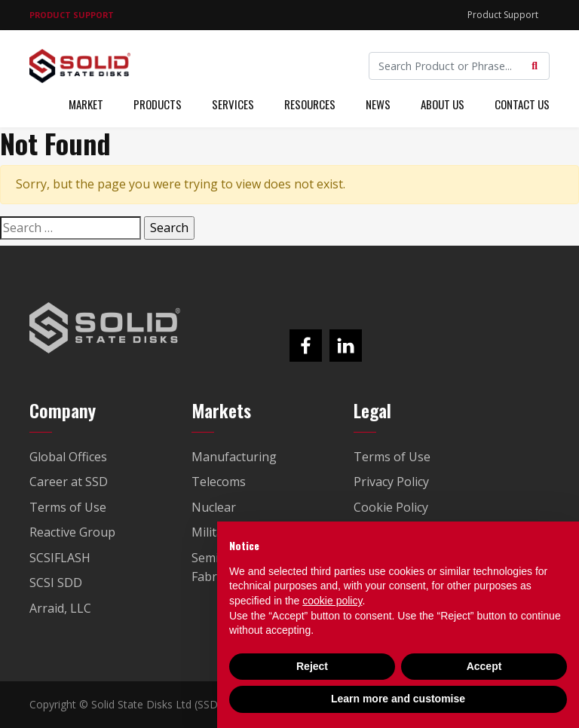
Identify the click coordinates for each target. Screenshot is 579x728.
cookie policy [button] (332, 601)
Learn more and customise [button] (398, 699)
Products (158, 104)
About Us (443, 104)
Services (233, 104)
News (378, 104)
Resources (310, 104)
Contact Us (522, 104)
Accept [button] (484, 666)
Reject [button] (312, 666)
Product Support (503, 15)
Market (86, 104)
